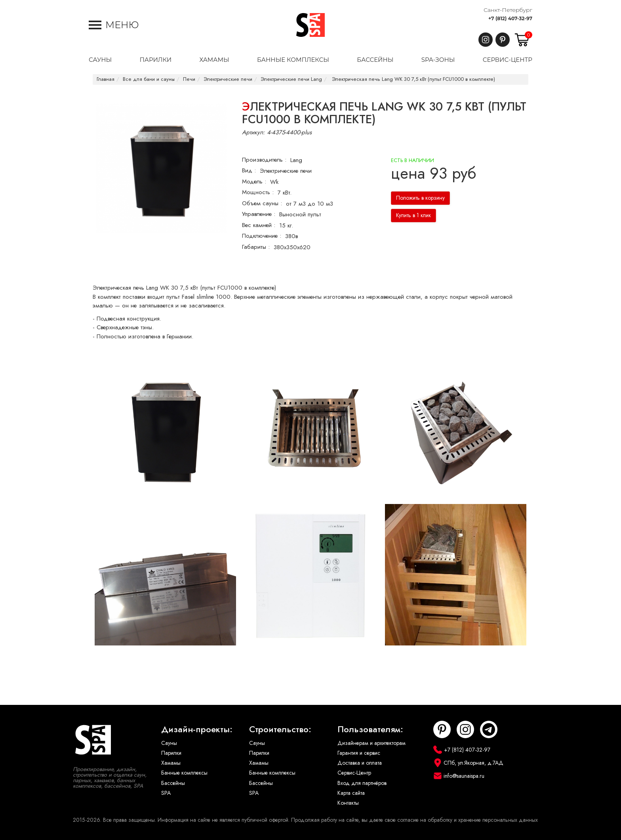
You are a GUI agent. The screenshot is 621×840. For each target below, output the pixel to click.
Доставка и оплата (360, 763)
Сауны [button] (100, 60)
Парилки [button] (155, 60)
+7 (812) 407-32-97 (510, 18)
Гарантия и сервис (359, 753)
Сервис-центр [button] (508, 60)
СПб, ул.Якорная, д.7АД (473, 763)
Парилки (171, 753)
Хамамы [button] (214, 60)
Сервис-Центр (354, 773)
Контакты (348, 803)
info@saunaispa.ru (464, 776)
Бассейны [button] (375, 60)
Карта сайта (351, 793)
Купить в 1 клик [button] (413, 215)
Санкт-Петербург (508, 10)
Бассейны (173, 783)
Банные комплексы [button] (293, 60)
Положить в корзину (420, 198)
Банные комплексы (184, 773)
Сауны (169, 743)
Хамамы (171, 763)
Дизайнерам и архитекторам (371, 743)
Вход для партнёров (362, 783)
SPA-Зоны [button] (438, 60)
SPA (166, 793)
